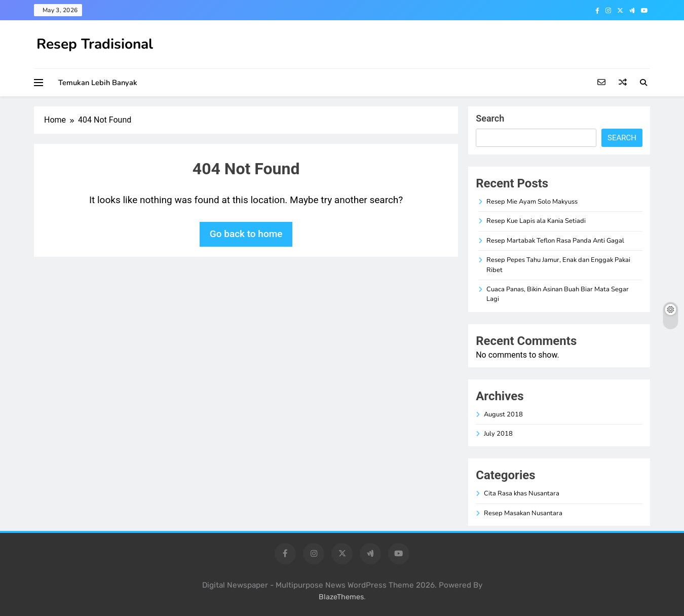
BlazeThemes (341, 597)
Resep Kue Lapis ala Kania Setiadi (536, 221)
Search (490, 118)
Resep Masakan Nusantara (523, 513)
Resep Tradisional (95, 44)
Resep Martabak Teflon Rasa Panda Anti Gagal (555, 241)
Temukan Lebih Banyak (98, 83)
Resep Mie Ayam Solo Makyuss (532, 202)
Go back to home (246, 234)
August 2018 (503, 414)
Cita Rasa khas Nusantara (522, 493)
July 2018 (498, 434)
